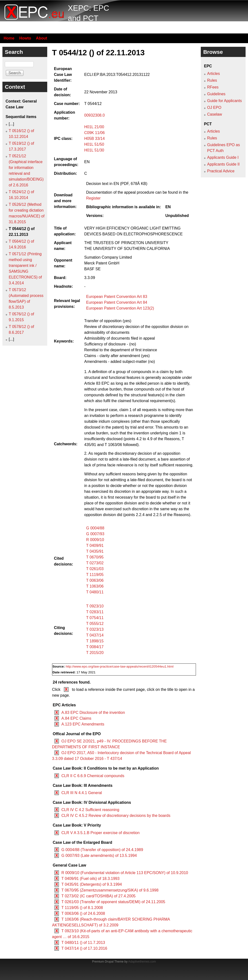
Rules (212, 80)
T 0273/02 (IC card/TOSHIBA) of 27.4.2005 (98, 896)
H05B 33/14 (95, 139)
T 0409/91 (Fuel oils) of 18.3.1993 (90, 879)
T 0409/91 (95, 546)
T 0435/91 (95, 551)
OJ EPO (214, 108)
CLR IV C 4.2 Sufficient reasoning (90, 810)
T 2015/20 (95, 653)
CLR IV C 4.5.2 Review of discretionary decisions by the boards (116, 816)
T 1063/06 (95, 586)
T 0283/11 (95, 612)
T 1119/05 (95, 575)
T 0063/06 (95, 580)
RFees (213, 87)
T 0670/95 (95, 557)
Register (93, 198)
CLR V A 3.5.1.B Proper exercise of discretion (100, 833)
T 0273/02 (95, 563)
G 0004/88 (95, 528)
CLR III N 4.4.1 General (81, 793)
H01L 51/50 (94, 144)
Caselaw (214, 114)
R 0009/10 (95, 540)
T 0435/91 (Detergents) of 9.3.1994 (92, 884)
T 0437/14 (95, 635)
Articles (213, 74)
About (41, 38)
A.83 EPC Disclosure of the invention (93, 713)
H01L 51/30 (94, 150)
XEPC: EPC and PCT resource (89, 18)
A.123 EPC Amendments (83, 724)
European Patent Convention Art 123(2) (120, 308)
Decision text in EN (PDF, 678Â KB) (117, 184)
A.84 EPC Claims (76, 718)
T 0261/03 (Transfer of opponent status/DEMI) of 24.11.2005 (113, 902)
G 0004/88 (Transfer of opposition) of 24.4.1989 (102, 850)
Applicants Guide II (223, 164)
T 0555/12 (95, 624)
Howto (25, 38)
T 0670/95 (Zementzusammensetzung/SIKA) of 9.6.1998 (110, 890)
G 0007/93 (95, 534)
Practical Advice (221, 171)
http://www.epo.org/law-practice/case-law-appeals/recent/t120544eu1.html (120, 666)
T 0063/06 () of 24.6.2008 (83, 913)
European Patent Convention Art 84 (117, 302)
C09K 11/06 (95, 133)
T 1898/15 (95, 641)
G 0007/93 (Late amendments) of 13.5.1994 (99, 856)
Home (9, 38)
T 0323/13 (95, 629)
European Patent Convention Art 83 (117, 297)
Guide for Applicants (224, 101)
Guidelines (216, 94)
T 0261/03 (95, 569)
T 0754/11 (95, 618)
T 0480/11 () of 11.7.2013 (83, 943)
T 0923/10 (95, 606)
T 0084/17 (95, 647)
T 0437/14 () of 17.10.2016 (84, 948)
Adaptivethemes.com (142, 962)
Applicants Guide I (223, 157)
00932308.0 (95, 115)
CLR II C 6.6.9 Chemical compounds (93, 776)
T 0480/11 (95, 592)
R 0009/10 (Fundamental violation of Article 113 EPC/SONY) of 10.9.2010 (125, 873)
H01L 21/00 (94, 127)
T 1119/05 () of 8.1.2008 (82, 908)
